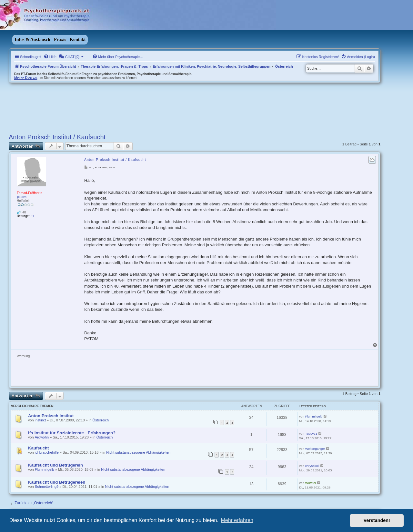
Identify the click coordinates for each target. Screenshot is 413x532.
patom (22, 197)
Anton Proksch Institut (51, 416)
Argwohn (42, 437)
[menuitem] (50, 57)
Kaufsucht (38, 448)
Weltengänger (315, 449)
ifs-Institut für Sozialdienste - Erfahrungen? (72, 433)
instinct (40, 420)
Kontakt (78, 39)
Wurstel (311, 483)
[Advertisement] (197, 368)
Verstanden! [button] (377, 520)
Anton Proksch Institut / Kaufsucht (57, 137)
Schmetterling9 (47, 487)
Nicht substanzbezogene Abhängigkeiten (138, 452)
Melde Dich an (25, 78)
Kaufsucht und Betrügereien (57, 482)
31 (32, 216)
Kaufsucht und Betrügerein (55, 465)
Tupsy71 (311, 433)
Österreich (101, 420)
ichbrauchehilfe (47, 452)
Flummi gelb (314, 416)
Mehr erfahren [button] (237, 520)
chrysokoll (312, 466)
